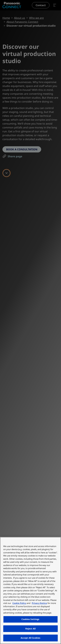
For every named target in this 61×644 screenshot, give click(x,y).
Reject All (30, 629)
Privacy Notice (39, 603)
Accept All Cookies (30, 638)
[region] (30, 590)
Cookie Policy (19, 603)
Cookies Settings (30, 619)
